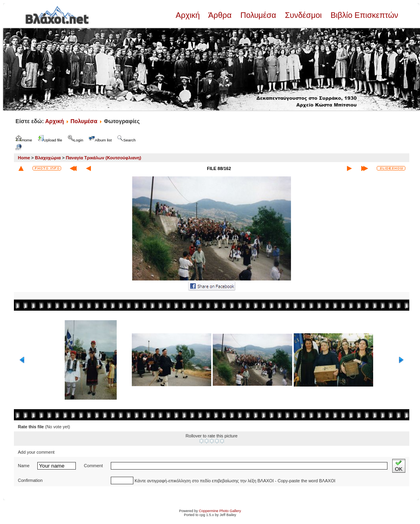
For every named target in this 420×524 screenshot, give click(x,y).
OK (399, 466)
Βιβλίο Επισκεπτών (363, 15)
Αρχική (189, 15)
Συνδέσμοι (303, 15)
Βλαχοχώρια (48, 158)
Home (24, 158)
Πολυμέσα (258, 15)
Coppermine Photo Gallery (220, 511)
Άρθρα (220, 15)
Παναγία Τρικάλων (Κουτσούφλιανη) (104, 158)
